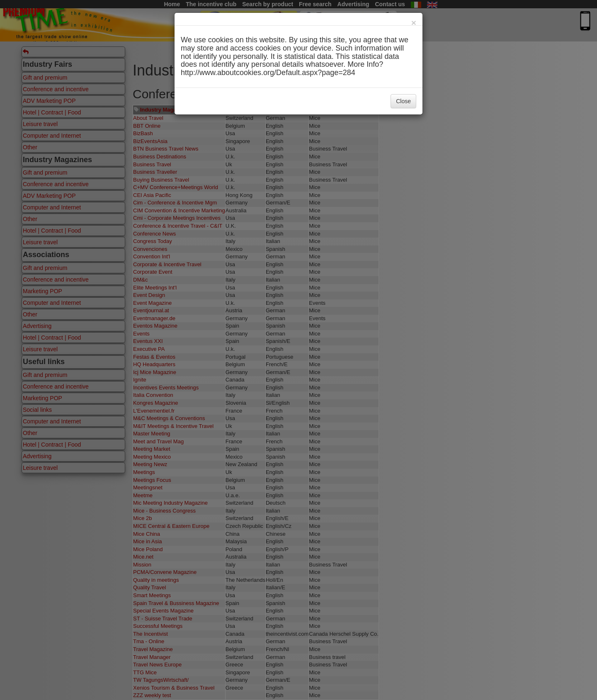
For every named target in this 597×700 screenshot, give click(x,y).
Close (403, 101)
